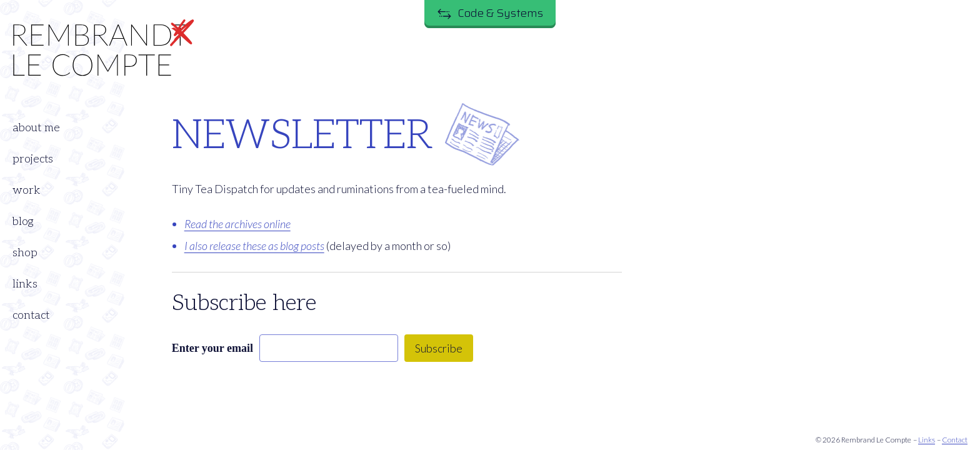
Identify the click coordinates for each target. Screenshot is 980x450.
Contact (955, 440)
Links (927, 440)
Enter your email (212, 348)
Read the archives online (237, 224)
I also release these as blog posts (254, 246)
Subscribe (439, 348)
